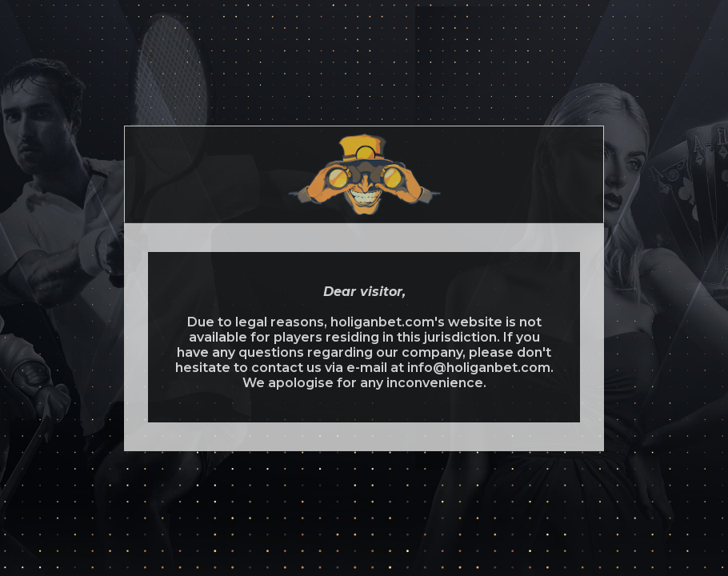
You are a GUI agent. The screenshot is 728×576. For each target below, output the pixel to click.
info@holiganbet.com (479, 368)
